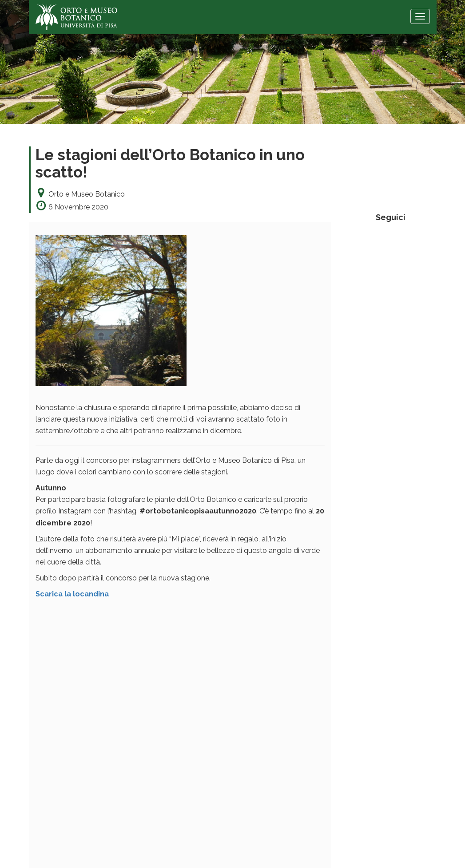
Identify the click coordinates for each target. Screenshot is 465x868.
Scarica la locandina (72, 594)
